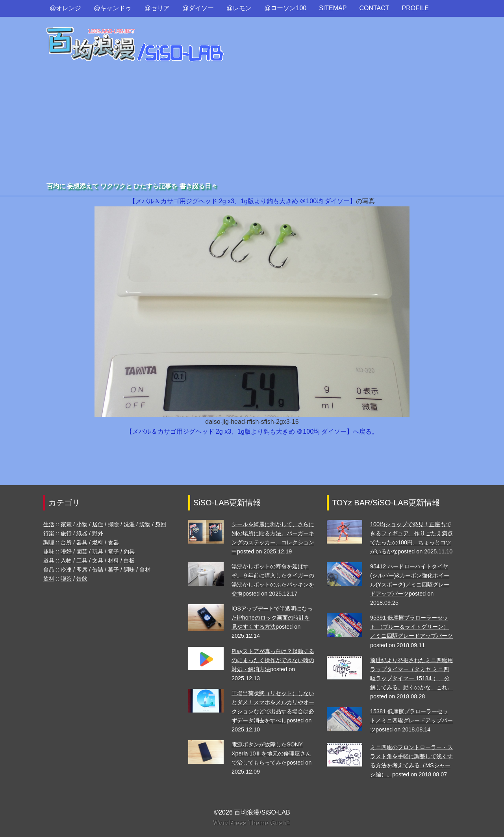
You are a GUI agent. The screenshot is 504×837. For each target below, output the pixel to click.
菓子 (113, 570)
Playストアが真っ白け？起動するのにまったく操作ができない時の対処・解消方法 (273, 660)
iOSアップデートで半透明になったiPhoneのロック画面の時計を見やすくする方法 (272, 618)
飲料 (49, 579)
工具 (82, 560)
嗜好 (66, 551)
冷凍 (66, 570)
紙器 (82, 533)
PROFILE (415, 8)
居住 (98, 524)
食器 (113, 542)
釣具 (129, 551)
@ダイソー (198, 8)
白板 (129, 560)
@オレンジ (65, 8)
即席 (82, 570)
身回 (161, 524)
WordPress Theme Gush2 (252, 823)
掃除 (113, 524)
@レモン (239, 8)
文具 (98, 560)
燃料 (98, 542)
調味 (129, 570)
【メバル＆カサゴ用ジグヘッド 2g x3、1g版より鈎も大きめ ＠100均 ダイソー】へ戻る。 (252, 431)
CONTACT (374, 8)
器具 (82, 542)
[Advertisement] (252, 122)
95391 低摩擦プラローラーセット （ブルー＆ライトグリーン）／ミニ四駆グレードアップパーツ (411, 627)
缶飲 (82, 579)
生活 (49, 524)
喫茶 (66, 579)
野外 (98, 533)
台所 (66, 542)
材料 (113, 560)
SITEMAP (333, 8)
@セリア (157, 8)
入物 (66, 560)
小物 (82, 524)
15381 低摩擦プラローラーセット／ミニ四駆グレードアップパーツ (411, 720)
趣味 (49, 551)
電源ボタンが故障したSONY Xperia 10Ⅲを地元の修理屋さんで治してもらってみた (271, 753)
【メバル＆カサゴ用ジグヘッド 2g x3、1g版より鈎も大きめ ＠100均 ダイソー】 (243, 201)
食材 (145, 570)
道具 (49, 560)
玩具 (98, 551)
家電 (66, 524)
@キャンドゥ (113, 8)
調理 (49, 542)
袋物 (145, 524)
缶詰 (98, 570)
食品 (49, 570)
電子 (113, 551)
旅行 (66, 533)
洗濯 (129, 524)
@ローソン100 (285, 8)
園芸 (82, 551)
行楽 (49, 533)
